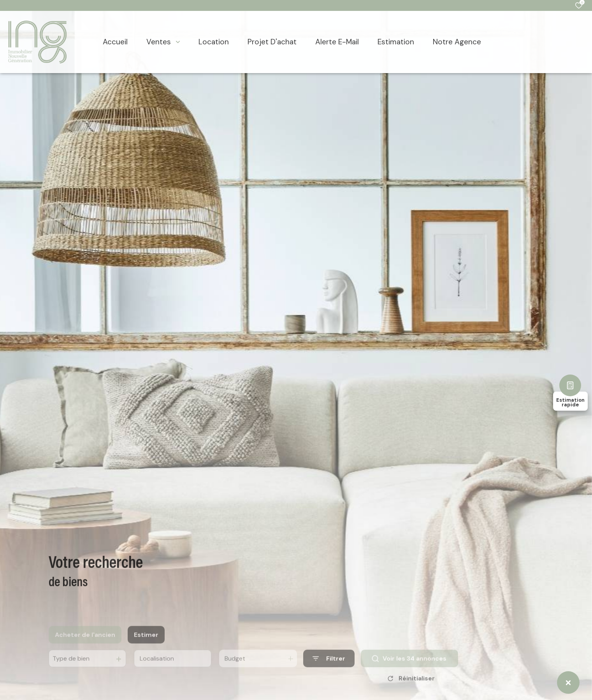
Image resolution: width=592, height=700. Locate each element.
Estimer (146, 642)
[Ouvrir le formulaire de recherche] (329, 666)
